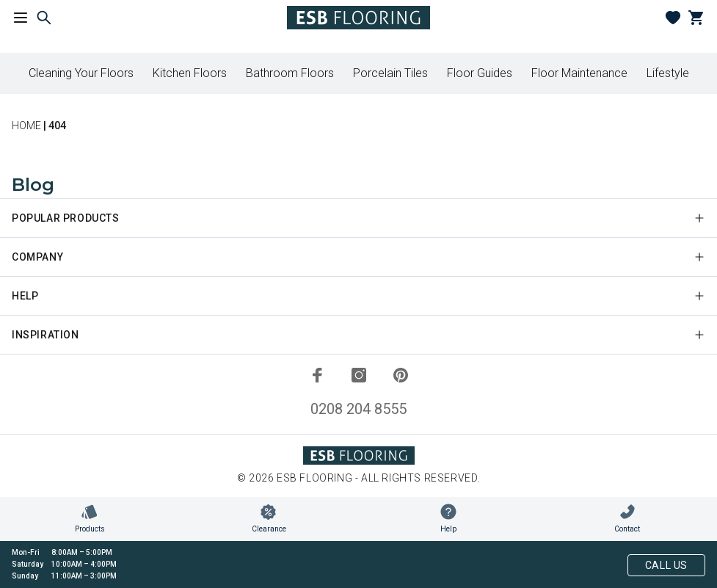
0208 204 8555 (358, 409)
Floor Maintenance (579, 73)
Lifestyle (668, 73)
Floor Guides (480, 73)
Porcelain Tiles (390, 73)
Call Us (666, 565)
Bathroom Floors (290, 73)
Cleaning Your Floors (81, 73)
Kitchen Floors (190, 73)
